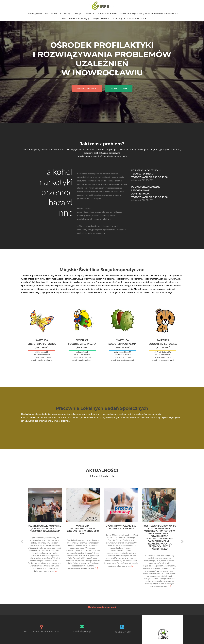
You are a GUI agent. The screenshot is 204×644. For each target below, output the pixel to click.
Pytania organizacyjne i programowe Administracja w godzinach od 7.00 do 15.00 (157, 192)
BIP (64, 18)
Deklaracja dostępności (102, 607)
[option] (102, 539)
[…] (56, 571)
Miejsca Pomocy (101, 18)
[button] (22, 542)
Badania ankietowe (107, 13)
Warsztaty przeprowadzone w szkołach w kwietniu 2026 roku (83, 530)
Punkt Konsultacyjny (79, 18)
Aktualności (51, 13)
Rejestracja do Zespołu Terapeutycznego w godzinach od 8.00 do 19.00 (157, 174)
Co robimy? (66, 13)
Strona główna (35, 13)
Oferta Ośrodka (119, 88)
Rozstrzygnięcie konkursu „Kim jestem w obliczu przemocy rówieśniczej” (45, 528)
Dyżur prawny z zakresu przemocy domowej (121, 527)
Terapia (78, 13)
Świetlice (90, 13)
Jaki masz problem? (87, 88)
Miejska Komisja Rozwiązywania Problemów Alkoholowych (149, 13)
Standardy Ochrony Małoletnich (128, 18)
